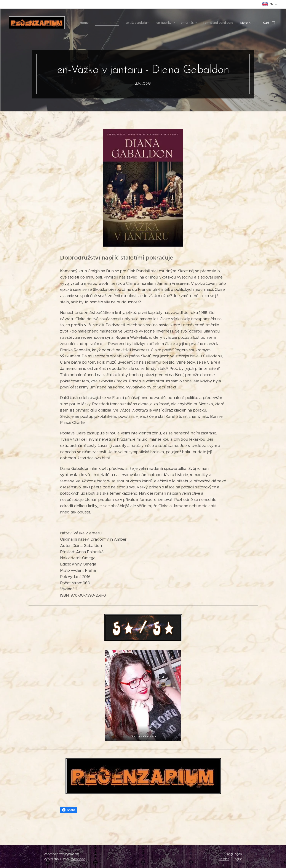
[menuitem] (82, 23)
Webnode (78, 859)
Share (68, 810)
